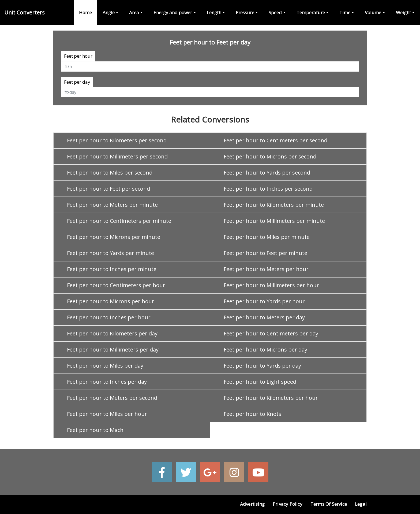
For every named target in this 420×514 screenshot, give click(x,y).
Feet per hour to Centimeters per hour (116, 285)
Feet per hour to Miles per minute (267, 237)
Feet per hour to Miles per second (110, 173)
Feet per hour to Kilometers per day (112, 333)
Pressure (245, 12)
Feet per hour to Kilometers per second (117, 140)
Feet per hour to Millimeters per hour (271, 285)
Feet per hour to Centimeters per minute (119, 221)
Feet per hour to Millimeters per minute (274, 221)
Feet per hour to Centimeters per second (275, 140)
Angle (109, 12)
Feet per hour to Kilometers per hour (271, 398)
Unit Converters (25, 12)
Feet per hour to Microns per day (265, 350)
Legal (361, 504)
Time (345, 12)
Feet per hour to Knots (252, 414)
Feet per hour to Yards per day (262, 366)
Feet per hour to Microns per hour (111, 301)
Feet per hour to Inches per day (107, 382)
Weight (403, 12)
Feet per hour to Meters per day (264, 317)
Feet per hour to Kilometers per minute (274, 205)
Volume (373, 12)
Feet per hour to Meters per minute (112, 205)
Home (85, 12)
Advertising (252, 504)
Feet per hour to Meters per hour (266, 269)
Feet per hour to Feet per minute (265, 253)
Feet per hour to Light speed (260, 382)
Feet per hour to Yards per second (267, 173)
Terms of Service (329, 504)
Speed (275, 12)
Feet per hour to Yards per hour (264, 301)
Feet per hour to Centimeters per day (271, 333)
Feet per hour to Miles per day (105, 366)
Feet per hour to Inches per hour (109, 317)
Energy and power (173, 12)
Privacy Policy (288, 504)
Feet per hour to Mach (95, 430)
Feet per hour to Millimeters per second (117, 156)
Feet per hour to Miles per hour (107, 414)
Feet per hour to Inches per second (268, 189)
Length (214, 12)
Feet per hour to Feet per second (108, 189)
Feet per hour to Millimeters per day (113, 350)
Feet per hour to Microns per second (270, 156)
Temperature (311, 12)
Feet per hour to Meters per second (112, 398)
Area (134, 12)
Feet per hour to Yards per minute (110, 253)
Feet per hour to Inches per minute (112, 269)
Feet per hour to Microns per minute (114, 237)
